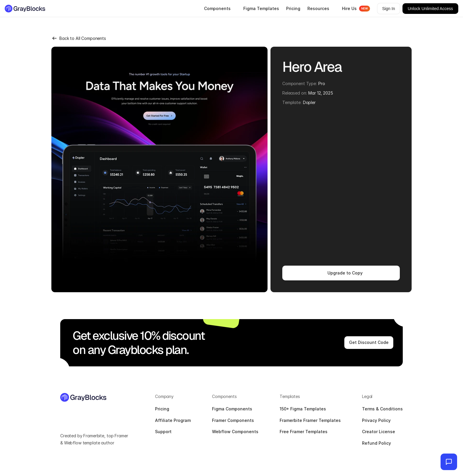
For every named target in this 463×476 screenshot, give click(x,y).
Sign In (389, 9)
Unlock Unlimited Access (430, 9)
